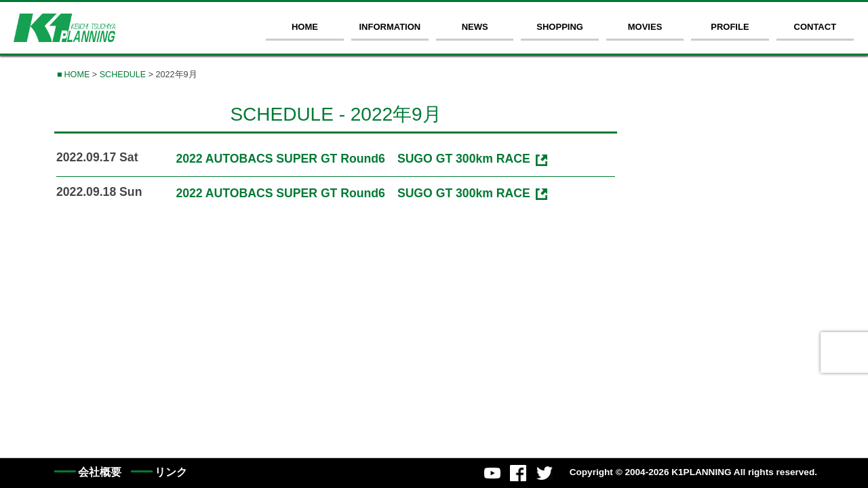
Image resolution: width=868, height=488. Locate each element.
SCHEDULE (123, 75)
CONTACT (815, 27)
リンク (171, 472)
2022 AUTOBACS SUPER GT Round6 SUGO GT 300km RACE (353, 159)
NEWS (475, 27)
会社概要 (100, 472)
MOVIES (645, 27)
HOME (305, 27)
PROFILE (730, 27)
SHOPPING (560, 27)
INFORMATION (390, 27)
